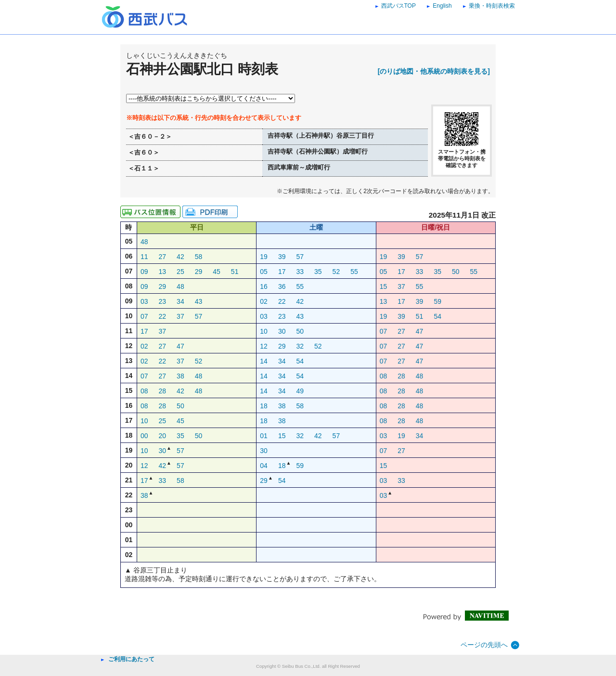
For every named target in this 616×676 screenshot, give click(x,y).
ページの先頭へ (484, 645)
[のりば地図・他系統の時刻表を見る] (434, 71)
